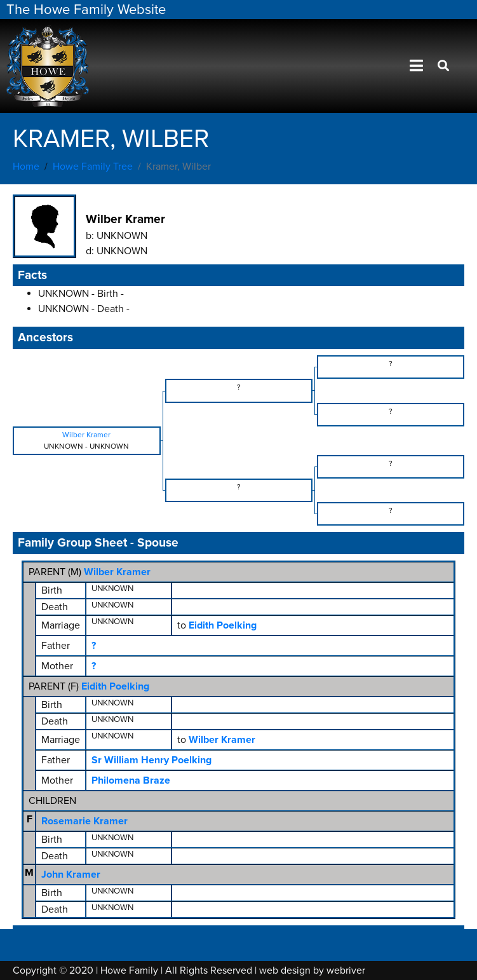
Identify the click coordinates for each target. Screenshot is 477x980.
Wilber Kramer (117, 572)
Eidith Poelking (115, 686)
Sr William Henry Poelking (151, 760)
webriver (346, 970)
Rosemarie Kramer (84, 821)
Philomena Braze (131, 780)
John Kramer (71, 875)
